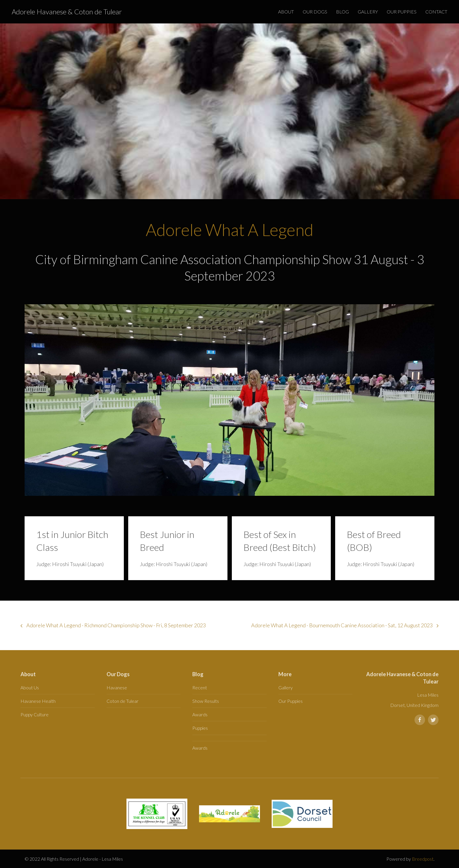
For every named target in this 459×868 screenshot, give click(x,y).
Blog (342, 12)
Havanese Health (38, 701)
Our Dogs (315, 12)
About (286, 12)
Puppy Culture (35, 714)
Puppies (200, 728)
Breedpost (423, 859)
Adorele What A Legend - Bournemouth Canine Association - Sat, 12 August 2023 (345, 625)
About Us (30, 687)
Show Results (206, 701)
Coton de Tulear (123, 701)
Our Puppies (402, 12)
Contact (436, 12)
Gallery (368, 12)
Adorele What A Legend (230, 230)
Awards (200, 714)
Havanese (117, 687)
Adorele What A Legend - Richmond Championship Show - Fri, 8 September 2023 (113, 625)
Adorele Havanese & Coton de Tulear (67, 12)
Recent (200, 687)
